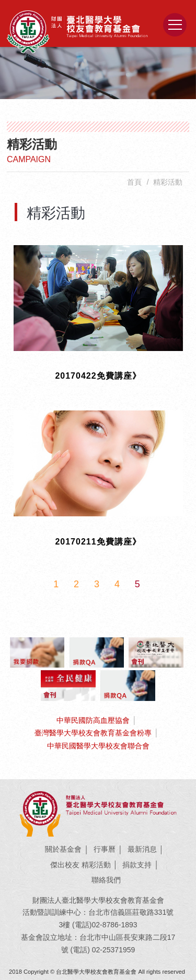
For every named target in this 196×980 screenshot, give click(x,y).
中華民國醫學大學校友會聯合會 (98, 746)
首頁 (134, 182)
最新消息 (142, 849)
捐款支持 (137, 865)
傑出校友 (65, 865)
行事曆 (105, 849)
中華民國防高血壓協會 (93, 720)
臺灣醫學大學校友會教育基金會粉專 (93, 733)
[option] (98, 73)
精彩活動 (96, 865)
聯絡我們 (106, 880)
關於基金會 (63, 849)
